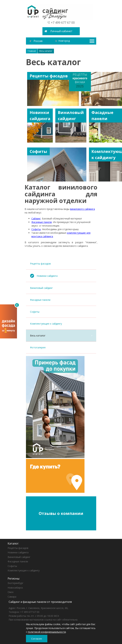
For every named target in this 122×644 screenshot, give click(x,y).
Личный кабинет (61, 31)
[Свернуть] (17, 305)
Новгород (62, 41)
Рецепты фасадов (61, 264)
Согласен (37, 639)
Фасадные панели (61, 300)
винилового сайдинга (82, 209)
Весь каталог (61, 336)
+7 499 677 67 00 (63, 22)
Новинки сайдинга (18, 552)
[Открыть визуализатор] (8, 321)
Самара (12, 597)
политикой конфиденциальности (47, 632)
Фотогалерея (61, 347)
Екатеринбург (16, 583)
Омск (11, 592)
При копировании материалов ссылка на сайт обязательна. (43, 620)
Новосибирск (15, 588)
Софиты (61, 312)
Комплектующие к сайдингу (61, 324)
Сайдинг (36, 218)
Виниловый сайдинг (61, 288)
